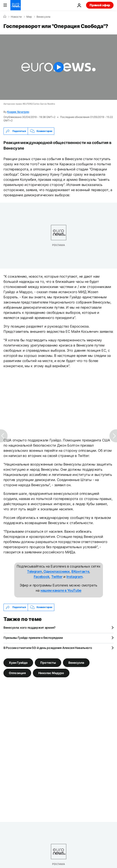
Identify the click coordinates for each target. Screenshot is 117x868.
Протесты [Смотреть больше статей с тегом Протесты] (48, 662)
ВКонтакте (80, 571)
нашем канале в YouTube (61, 590)
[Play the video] (58, 67)
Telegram (34, 571)
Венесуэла (43, 17)
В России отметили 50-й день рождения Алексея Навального (48, 648)
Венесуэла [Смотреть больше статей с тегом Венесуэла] (76, 662)
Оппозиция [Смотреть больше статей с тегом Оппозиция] (17, 673)
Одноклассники (56, 571)
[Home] (5, 17)
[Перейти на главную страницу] (16, 5)
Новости (16, 17)
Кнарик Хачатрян (18, 112)
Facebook (42, 577)
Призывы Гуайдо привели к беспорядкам (33, 638)
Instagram (74, 577)
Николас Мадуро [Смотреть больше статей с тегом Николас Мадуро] (51, 673)
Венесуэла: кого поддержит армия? (30, 627)
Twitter (57, 577)
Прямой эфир (100, 5)
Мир (29, 17)
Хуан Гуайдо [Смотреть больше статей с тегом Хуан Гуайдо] (18, 662)
